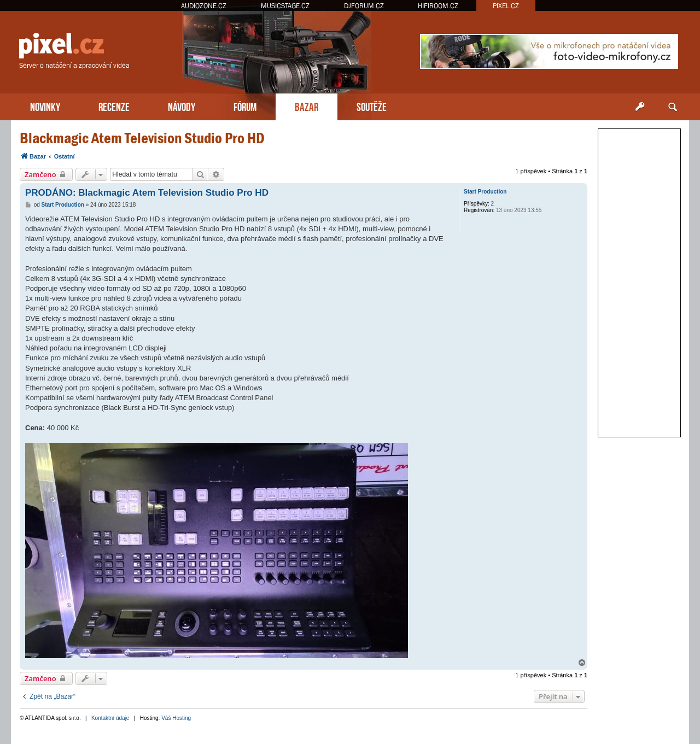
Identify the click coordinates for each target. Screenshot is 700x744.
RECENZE (114, 106)
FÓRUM (245, 106)
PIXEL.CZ (506, 6)
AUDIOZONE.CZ (204, 6)
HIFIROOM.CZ (438, 6)
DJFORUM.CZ (364, 6)
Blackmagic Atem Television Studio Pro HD (142, 138)
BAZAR (307, 106)
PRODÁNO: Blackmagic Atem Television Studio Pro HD (147, 193)
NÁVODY (182, 106)
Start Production (485, 192)
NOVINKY (45, 106)
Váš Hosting (176, 718)
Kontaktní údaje (110, 718)
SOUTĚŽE (372, 106)
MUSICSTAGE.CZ (285, 6)
